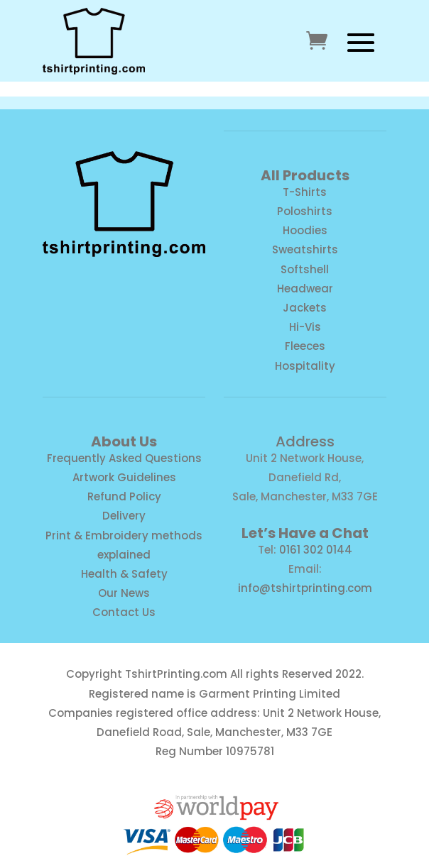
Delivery (124, 516)
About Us (124, 441)
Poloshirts (305, 211)
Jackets (305, 308)
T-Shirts (305, 192)
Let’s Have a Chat (305, 533)
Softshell (305, 269)
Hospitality (305, 366)
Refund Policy (124, 496)
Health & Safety (124, 574)
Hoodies (305, 230)
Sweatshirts (305, 249)
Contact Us (124, 612)
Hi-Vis (305, 327)
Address (305, 441)
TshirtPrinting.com (176, 674)
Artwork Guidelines (124, 477)
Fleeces (305, 346)
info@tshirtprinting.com (305, 588)
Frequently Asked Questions (124, 458)
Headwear (305, 289)
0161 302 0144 (316, 550)
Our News (124, 593)
